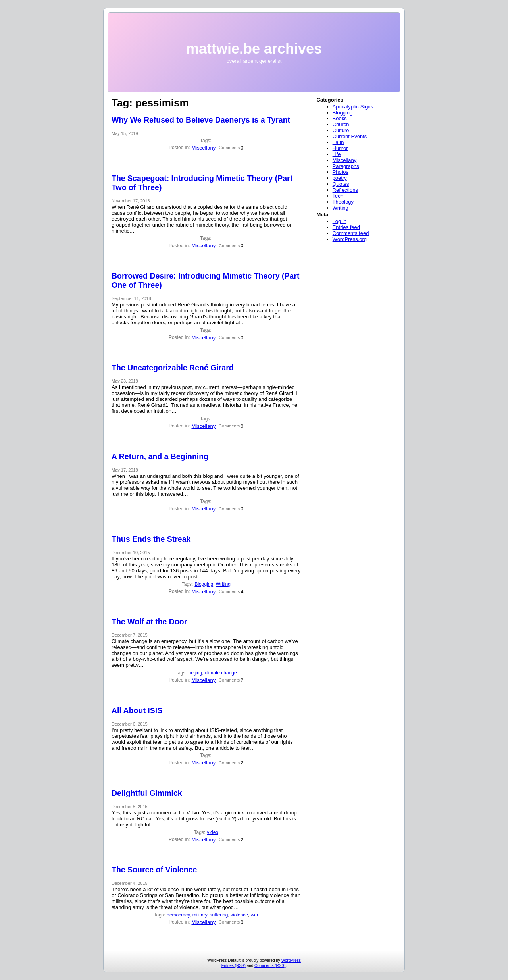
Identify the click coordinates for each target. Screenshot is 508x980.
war (255, 915)
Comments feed (351, 233)
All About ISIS (137, 710)
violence (239, 915)
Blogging (204, 584)
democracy (178, 915)
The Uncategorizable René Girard (173, 368)
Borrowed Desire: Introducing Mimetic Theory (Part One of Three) (205, 280)
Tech (338, 196)
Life (337, 154)
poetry (340, 178)
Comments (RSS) (270, 966)
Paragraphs (346, 166)
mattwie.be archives (254, 49)
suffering (219, 915)
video (213, 832)
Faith (338, 142)
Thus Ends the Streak (151, 539)
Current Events (350, 136)
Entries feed (346, 227)
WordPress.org (350, 239)
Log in (340, 221)
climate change (221, 673)
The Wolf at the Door (149, 622)
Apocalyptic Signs (353, 107)
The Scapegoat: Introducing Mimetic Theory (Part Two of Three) (202, 183)
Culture (341, 130)
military (200, 915)
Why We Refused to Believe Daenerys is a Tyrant (201, 120)
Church (341, 124)
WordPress (291, 960)
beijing (195, 673)
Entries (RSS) (234, 966)
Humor (340, 148)
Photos (341, 172)
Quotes (341, 184)
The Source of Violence (154, 870)
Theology (343, 202)
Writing (223, 584)
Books (340, 118)
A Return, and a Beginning (160, 456)
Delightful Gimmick (147, 793)
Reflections (345, 190)
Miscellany (203, 148)
